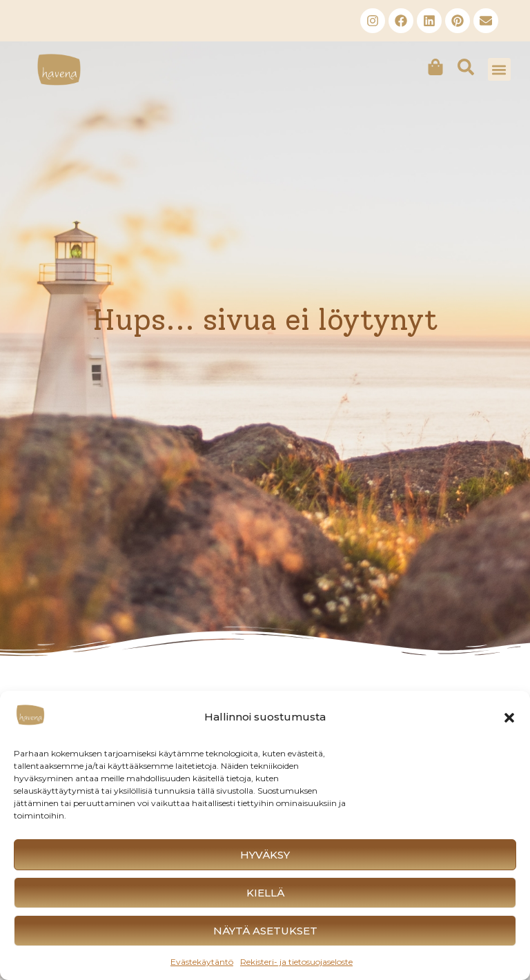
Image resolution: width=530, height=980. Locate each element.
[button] (509, 718)
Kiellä (265, 893)
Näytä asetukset (265, 931)
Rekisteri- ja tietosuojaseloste (296, 962)
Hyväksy (265, 855)
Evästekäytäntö (202, 962)
